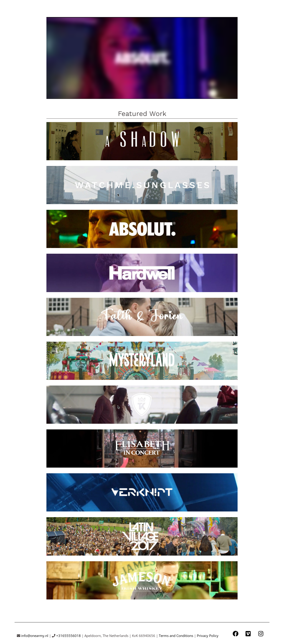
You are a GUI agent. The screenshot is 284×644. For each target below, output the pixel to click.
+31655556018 (68, 635)
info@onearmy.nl (35, 635)
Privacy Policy (208, 635)
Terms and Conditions (176, 635)
